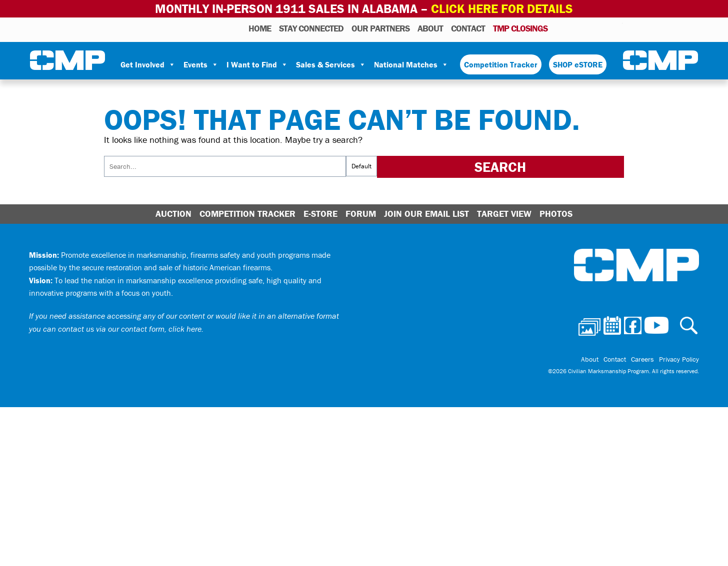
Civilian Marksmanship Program (67, 60)
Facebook (589, 28)
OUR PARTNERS (380, 28)
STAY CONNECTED (311, 28)
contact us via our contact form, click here (130, 329)
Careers (642, 359)
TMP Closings (520, 28)
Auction (173, 214)
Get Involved (148, 64)
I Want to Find (257, 64)
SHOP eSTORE (578, 64)
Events (201, 64)
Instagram (602, 28)
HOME (260, 28)
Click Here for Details (502, 9)
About (430, 28)
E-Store (320, 214)
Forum (361, 214)
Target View (504, 214)
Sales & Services (331, 64)
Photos (559, 28)
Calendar (575, 28)
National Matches (411, 64)
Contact (468, 28)
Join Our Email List (426, 214)
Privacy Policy (679, 359)
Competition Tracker (501, 64)
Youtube (616, 28)
